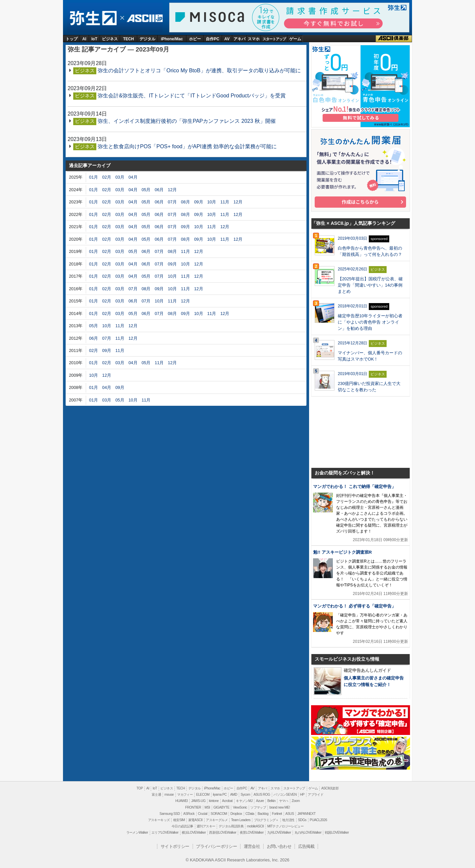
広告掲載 (306, 846)
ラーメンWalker (137, 833)
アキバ (239, 39)
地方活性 (288, 820)
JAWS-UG (198, 801)
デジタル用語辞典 (231, 826)
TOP (140, 788)
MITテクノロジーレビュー (285, 826)
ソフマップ (258, 807)
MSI (207, 807)
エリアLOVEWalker (165, 833)
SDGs (302, 820)
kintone (214, 801)
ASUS (290, 814)
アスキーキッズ (159, 820)
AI (84, 39)
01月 (94, 177)
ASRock (189, 814)
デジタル (147, 39)
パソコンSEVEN (285, 795)
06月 (159, 190)
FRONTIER (193, 807)
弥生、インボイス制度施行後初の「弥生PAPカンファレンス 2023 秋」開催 (187, 121)
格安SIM (179, 820)
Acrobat (227, 801)
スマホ (254, 39)
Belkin (271, 801)
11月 (225, 202)
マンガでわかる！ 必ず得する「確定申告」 (354, 606)
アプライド (316, 795)
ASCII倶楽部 (394, 39)
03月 (120, 177)
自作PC (213, 39)
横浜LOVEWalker (194, 833)
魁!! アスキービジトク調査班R (342, 552)
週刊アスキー (206, 826)
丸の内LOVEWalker (308, 833)
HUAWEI (182, 801)
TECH (128, 39)
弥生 (93, 18)
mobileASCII (255, 826)
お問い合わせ (279, 846)
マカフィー (185, 795)
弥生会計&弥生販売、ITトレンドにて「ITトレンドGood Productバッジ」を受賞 (192, 96)
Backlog (263, 814)
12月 (172, 190)
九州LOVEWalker (279, 833)
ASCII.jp (144, 18)
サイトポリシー (175, 846)
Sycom (245, 795)
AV (227, 39)
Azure (260, 801)
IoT (94, 39)
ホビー (195, 39)
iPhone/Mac (172, 39)
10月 (212, 202)
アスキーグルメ (217, 820)
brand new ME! (280, 807)
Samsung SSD (170, 814)
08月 (186, 202)
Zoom (296, 801)
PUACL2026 (318, 820)
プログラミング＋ (266, 820)
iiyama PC (220, 795)
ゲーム (295, 39)
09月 (198, 202)
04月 (133, 177)
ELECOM (203, 795)
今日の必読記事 (182, 826)
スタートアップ (274, 39)
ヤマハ (284, 801)
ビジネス (110, 39)
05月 (146, 190)
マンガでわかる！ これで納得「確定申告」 (354, 486)
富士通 (156, 795)
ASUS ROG (262, 795)
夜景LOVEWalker (252, 833)
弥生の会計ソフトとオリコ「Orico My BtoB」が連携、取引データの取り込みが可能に (199, 70)
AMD (234, 795)
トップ (72, 39)
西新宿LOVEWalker (223, 833)
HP (302, 795)
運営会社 (252, 846)
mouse (169, 795)
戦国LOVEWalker (337, 833)
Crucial (203, 814)
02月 (107, 177)
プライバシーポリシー (216, 846)
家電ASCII (195, 820)
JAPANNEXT (306, 814)
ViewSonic (240, 807)
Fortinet (277, 814)
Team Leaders (241, 820)
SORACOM (219, 814)
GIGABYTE (221, 807)
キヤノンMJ (244, 801)
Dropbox (236, 814)
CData (250, 814)
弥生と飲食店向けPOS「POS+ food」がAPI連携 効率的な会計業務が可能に (187, 146)
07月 (172, 202)
